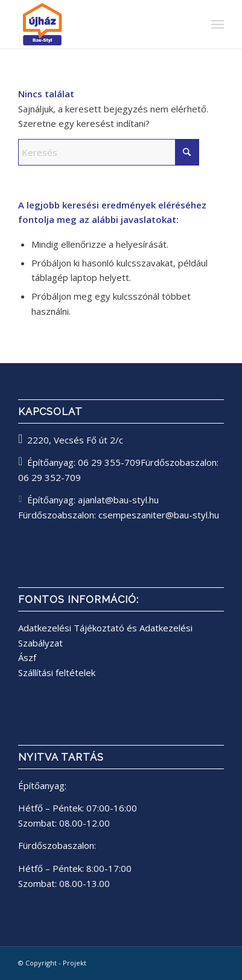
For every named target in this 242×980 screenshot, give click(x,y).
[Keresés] (109, 152)
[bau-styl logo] (100, 24)
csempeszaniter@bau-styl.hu (159, 515)
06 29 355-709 (109, 462)
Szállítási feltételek (57, 672)
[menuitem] (218, 24)
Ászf (27, 657)
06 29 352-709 (49, 477)
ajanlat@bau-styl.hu (118, 500)
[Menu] (218, 24)
